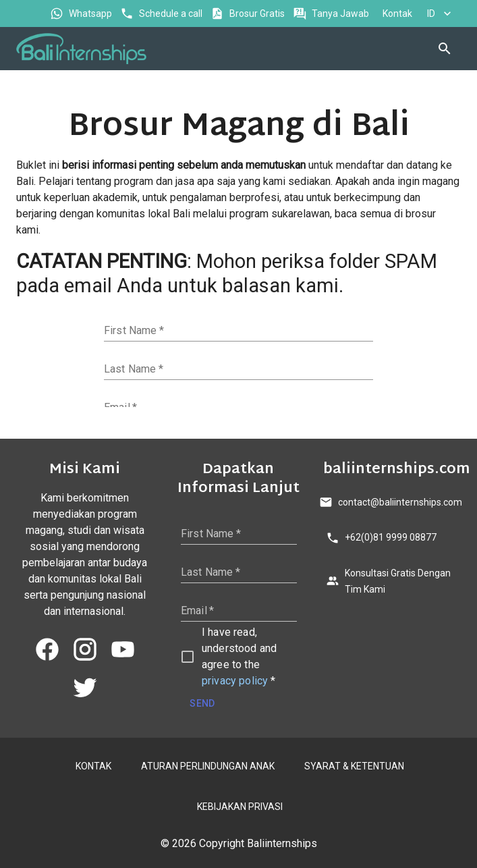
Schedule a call (163, 14)
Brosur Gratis (249, 14)
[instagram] (85, 649)
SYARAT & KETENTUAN (353, 766)
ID (439, 14)
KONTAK (92, 766)
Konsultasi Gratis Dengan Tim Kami (392, 581)
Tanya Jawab (332, 14)
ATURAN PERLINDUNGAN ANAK (206, 766)
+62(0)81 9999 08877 (383, 538)
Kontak (396, 14)
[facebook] (47, 649)
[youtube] (123, 649)
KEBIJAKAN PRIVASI (238, 807)
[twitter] (85, 687)
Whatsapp (82, 14)
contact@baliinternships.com (392, 503)
